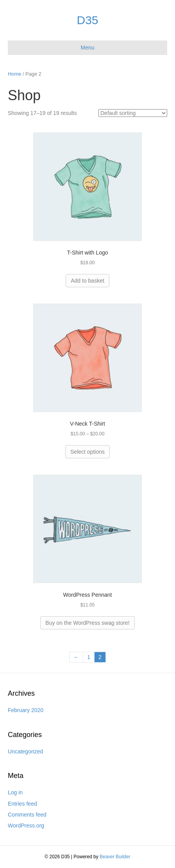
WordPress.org (26, 826)
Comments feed (27, 815)
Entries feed (22, 804)
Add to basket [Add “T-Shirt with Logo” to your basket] (87, 281)
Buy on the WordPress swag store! (87, 623)
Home (14, 74)
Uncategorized (25, 751)
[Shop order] (133, 113)
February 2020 (26, 710)
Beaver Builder (115, 857)
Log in (15, 792)
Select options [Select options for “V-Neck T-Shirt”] (87, 452)
